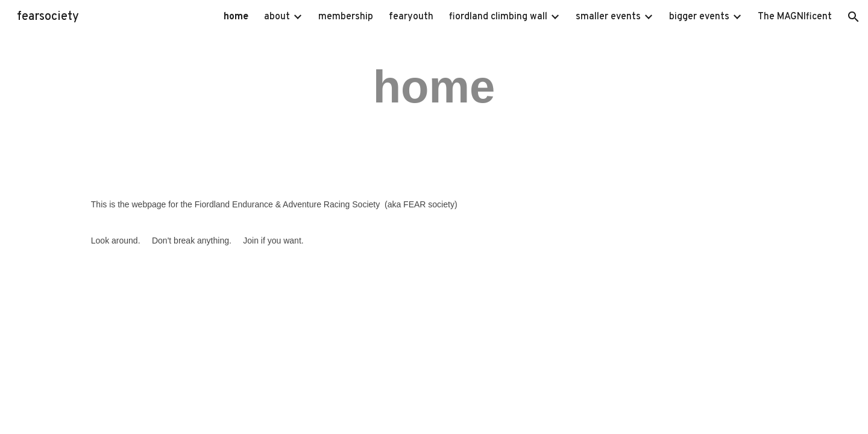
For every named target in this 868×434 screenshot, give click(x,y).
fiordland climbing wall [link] (498, 17)
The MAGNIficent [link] (795, 17)
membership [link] (346, 17)
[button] (854, 17)
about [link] (277, 17)
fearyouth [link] (411, 17)
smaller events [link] (608, 17)
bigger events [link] (699, 17)
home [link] (236, 17)
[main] (434, 86)
